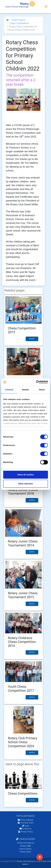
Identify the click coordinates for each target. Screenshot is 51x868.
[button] (8, 104)
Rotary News (26, 852)
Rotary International (26, 843)
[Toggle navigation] (46, 7)
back (32, 800)
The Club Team (26, 823)
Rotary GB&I (26, 846)
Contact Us (26, 829)
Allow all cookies (26, 475)
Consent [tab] (9, 390)
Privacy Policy (26, 832)
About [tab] (42, 390)
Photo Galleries (26, 820)
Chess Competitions (19, 23)
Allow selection (26, 484)
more (32, 339)
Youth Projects (19, 20)
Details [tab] (26, 390)
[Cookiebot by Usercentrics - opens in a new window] (36, 382)
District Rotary (26, 849)
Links (26, 826)
